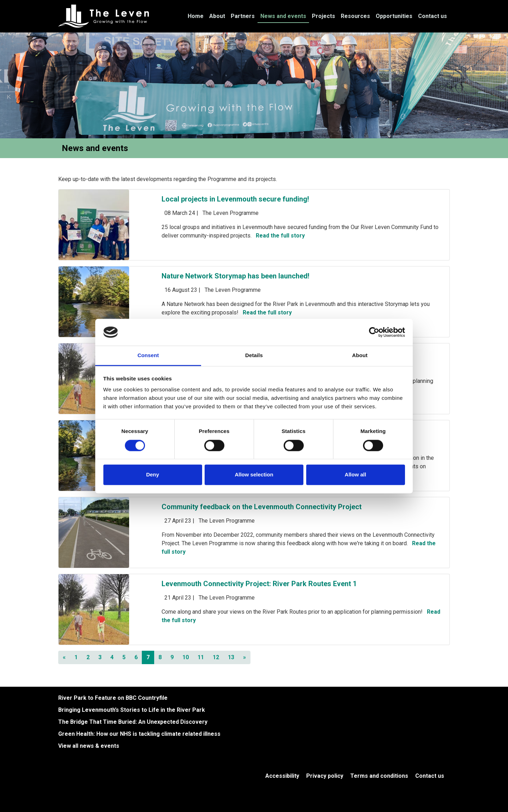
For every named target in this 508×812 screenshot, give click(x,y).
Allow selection (254, 475)
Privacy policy (325, 776)
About (217, 16)
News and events (283, 16)
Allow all (355, 475)
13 (231, 657)
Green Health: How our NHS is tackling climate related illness (139, 734)
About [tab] (360, 356)
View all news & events (89, 746)
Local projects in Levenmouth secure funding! (235, 199)
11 (201, 657)
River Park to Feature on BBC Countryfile (113, 698)
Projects (323, 16)
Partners (243, 16)
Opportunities (394, 16)
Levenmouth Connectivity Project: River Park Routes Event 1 (259, 584)
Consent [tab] (148, 356)
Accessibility (282, 776)
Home (196, 16)
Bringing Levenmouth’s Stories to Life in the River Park (132, 710)
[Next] (244, 657)
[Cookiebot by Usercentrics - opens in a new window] (374, 332)
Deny (153, 475)
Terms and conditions (379, 776)
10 (186, 657)
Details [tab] (254, 356)
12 (216, 657)
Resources (355, 16)
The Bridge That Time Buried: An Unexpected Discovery (133, 722)
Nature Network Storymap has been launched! (235, 276)
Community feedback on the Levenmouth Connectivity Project (262, 507)
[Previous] (64, 657)
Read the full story (280, 236)
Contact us (433, 16)
